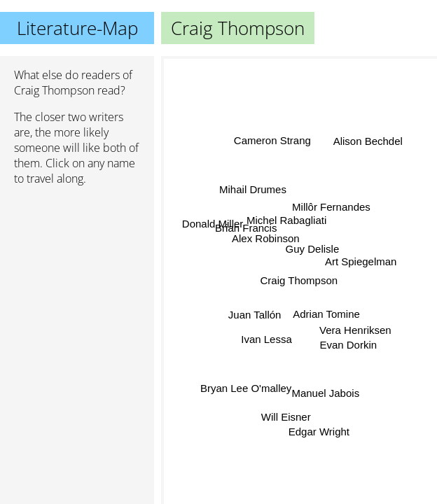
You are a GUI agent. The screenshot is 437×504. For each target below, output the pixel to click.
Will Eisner (283, 415)
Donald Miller (213, 225)
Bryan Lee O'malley (245, 386)
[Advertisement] (77, 271)
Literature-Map (77, 28)
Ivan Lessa (266, 338)
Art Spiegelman (361, 261)
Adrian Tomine (327, 315)
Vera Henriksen (355, 331)
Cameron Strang (272, 141)
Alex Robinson (266, 240)
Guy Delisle (313, 250)
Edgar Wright (320, 430)
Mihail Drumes (253, 191)
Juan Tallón (255, 311)
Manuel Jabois (327, 391)
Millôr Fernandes (331, 205)
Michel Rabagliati (286, 222)
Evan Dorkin (348, 346)
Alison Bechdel (367, 140)
